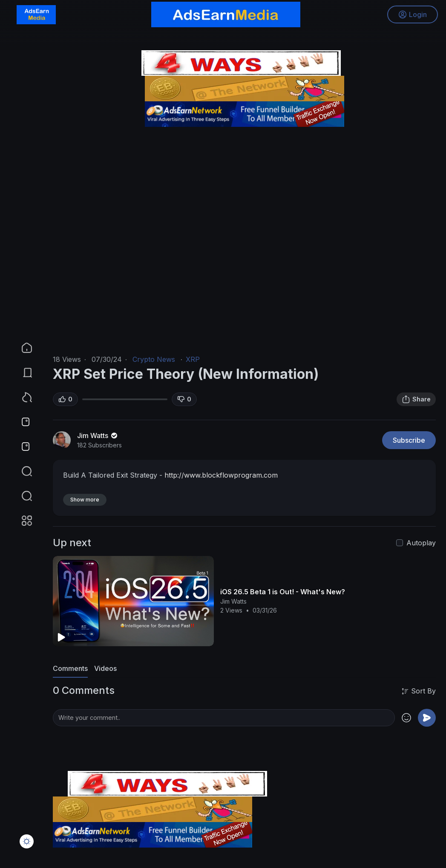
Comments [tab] (70, 668)
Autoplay (421, 543)
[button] (21, 496)
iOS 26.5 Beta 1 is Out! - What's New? (283, 592)
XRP (193, 359)
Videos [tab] (105, 668)
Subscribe (409, 440)
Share (416, 399)
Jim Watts (98, 435)
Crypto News (154, 359)
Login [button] (412, 15)
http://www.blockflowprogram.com (221, 475)
